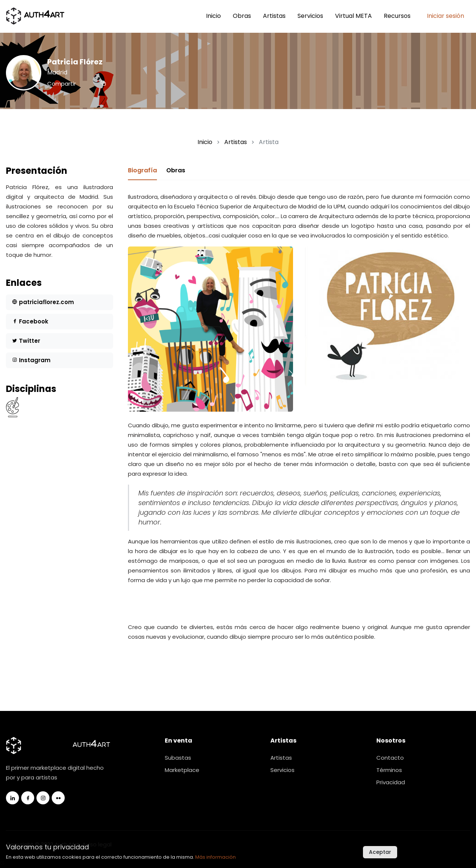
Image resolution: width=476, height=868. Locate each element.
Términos (389, 770)
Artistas (274, 16)
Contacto (390, 758)
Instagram (31, 360)
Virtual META (353, 16)
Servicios (310, 16)
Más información (216, 857)
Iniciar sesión (446, 16)
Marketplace (182, 770)
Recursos (397, 16)
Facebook (30, 321)
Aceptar (380, 852)
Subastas (178, 758)
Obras (242, 16)
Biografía (142, 170)
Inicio (213, 16)
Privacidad (391, 782)
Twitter (26, 341)
